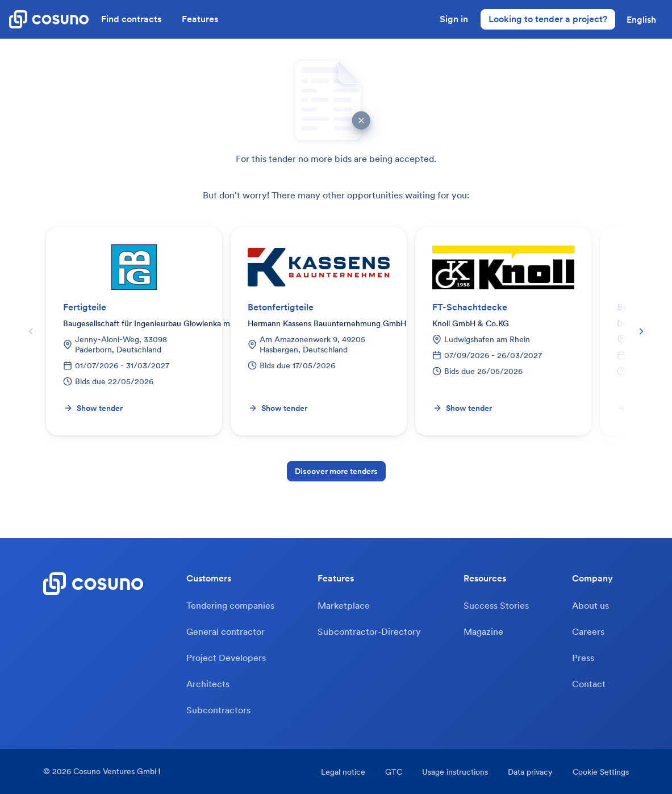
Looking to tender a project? (548, 19)
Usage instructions (455, 772)
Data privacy (530, 772)
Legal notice (343, 772)
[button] (641, 19)
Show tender (93, 408)
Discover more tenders (336, 471)
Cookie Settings (601, 772)
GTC (394, 772)
